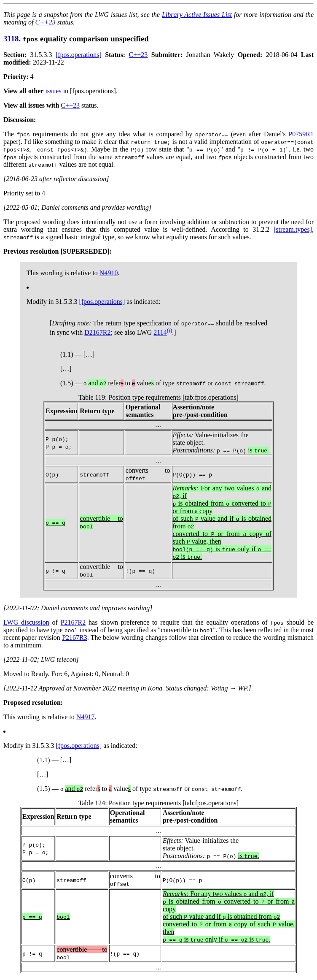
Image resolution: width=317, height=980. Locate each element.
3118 (11, 39)
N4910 (109, 273)
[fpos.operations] (79, 55)
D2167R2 (97, 333)
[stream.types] (293, 229)
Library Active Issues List (197, 15)
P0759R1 (301, 134)
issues (53, 91)
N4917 (86, 717)
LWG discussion (26, 622)
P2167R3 (75, 638)
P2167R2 (73, 622)
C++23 (46, 22)
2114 (160, 333)
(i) (170, 330)
